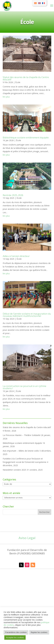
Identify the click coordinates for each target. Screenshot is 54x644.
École (18, 82)
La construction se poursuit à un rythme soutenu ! (24, 387)
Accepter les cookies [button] (15, 637)
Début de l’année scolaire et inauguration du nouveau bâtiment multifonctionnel (27, 315)
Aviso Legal (27, 538)
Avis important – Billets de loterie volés (21, 451)
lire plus (6, 97)
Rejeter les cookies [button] (39, 632)
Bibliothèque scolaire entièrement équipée (22, 443)
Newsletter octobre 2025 (14, 470)
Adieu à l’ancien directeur (16, 256)
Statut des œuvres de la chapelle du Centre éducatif (27, 427)
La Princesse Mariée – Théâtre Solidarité (22, 435)
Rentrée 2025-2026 (13, 195)
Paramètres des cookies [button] (16, 632)
